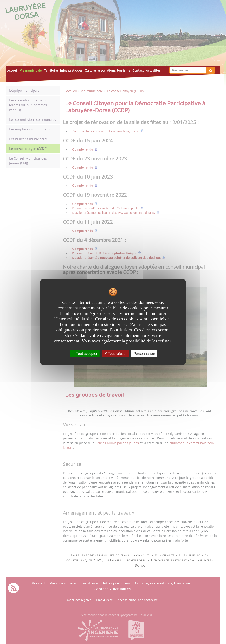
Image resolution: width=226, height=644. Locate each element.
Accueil (12, 70)
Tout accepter (85, 354)
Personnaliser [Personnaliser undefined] (144, 354)
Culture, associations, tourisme (107, 70)
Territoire (51, 70)
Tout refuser (115, 354)
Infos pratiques (71, 70)
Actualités (153, 70)
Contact (138, 70)
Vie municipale (31, 70)
